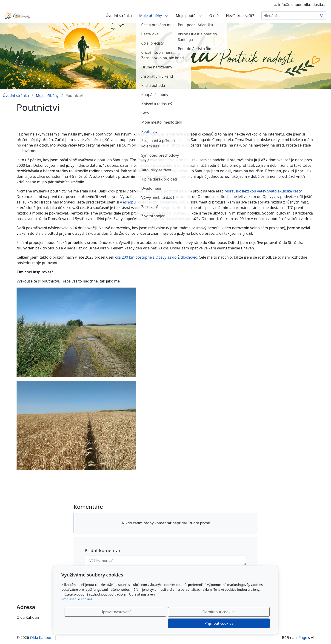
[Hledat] (322, 16)
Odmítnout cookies (202, 623)
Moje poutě (189, 16)
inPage (301, 638)
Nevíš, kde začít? (240, 16)
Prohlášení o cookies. (77, 611)
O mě (214, 16)
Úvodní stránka (119, 16)
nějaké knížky (154, 140)
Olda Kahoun (41, 638)
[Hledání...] (290, 16)
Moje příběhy (154, 16)
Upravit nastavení (156, 623)
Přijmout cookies (247, 623)
